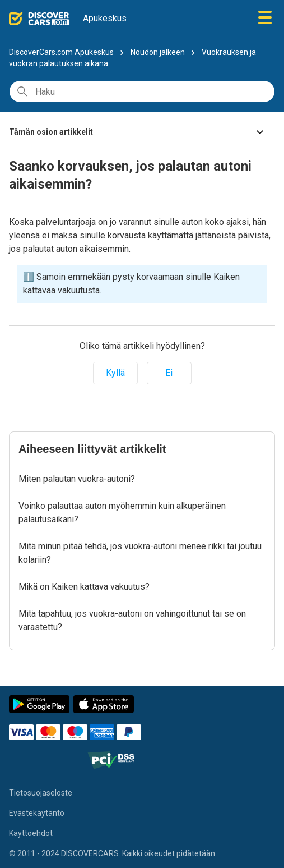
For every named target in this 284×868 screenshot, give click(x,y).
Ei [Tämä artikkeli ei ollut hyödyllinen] (169, 373)
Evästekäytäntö (37, 813)
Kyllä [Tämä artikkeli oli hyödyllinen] (115, 373)
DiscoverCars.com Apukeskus (61, 52)
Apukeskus (105, 18)
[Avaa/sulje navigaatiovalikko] (265, 18)
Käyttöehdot (31, 833)
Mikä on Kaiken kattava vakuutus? (84, 587)
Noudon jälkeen (158, 52)
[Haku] (142, 91)
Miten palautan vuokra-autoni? (77, 479)
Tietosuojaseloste (41, 793)
